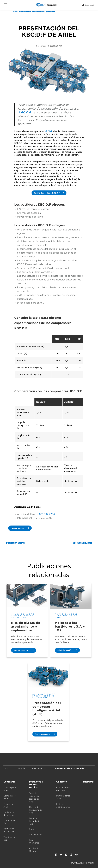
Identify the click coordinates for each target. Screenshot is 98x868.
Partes (32, 829)
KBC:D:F (25, 112)
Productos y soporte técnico (36, 784)
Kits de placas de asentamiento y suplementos (26, 626)
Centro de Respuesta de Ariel (36, 810)
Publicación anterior (16, 543)
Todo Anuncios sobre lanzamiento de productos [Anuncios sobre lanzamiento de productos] (34, 12)
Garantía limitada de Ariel (35, 821)
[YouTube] (76, 855)
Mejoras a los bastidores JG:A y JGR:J (70, 626)
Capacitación (36, 835)
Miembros (89, 782)
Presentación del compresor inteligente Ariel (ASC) (47, 708)
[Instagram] (71, 855)
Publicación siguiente (82, 543)
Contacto (62, 782)
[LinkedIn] (66, 855)
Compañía (9, 782)
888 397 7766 (47, 514)
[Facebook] (56, 855)
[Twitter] (61, 855)
